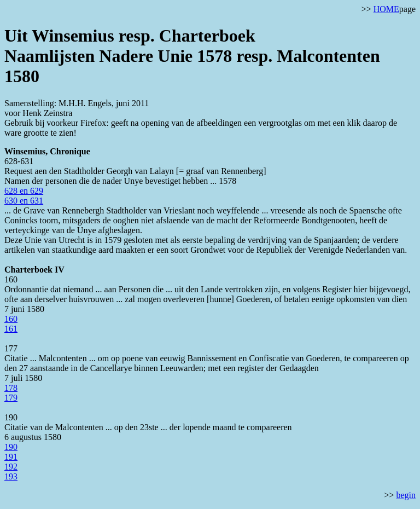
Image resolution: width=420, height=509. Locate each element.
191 (11, 457)
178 (11, 388)
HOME (386, 9)
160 (11, 319)
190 (11, 447)
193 (11, 476)
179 (11, 398)
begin (406, 495)
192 (11, 467)
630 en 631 (24, 201)
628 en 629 (24, 191)
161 (11, 329)
